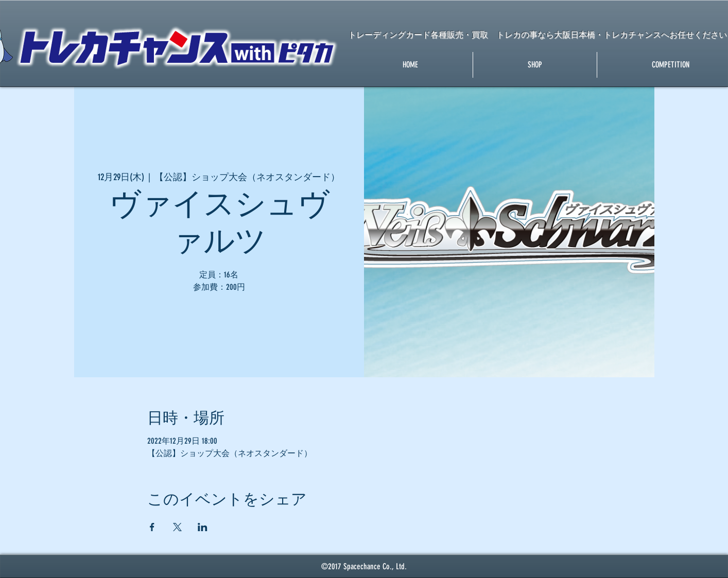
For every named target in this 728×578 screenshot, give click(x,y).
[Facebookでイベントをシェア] (152, 527)
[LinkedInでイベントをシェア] (203, 527)
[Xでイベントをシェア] (177, 527)
